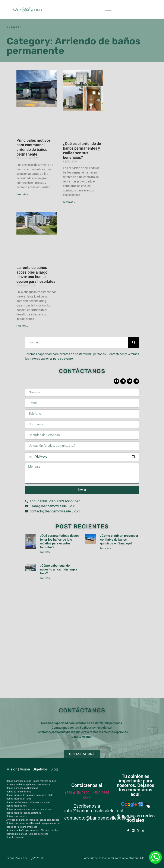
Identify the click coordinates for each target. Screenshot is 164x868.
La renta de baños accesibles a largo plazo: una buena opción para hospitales (36, 274)
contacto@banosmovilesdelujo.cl (61, 732)
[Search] (134, 342)
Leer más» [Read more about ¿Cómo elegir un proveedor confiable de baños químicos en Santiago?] (105, 548)
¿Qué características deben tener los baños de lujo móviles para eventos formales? (59, 541)
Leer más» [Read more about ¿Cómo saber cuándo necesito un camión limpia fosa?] (45, 578)
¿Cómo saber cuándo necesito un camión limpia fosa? (59, 569)
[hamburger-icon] (108, 9)
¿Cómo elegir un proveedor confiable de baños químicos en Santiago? (119, 540)
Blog (54, 769)
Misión (12, 769)
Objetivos (40, 769)
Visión (25, 769)
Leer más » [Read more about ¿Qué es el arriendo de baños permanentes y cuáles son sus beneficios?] (69, 202)
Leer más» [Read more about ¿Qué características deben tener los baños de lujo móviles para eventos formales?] (45, 552)
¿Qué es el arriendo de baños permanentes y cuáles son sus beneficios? (82, 150)
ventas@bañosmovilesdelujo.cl (91, 728)
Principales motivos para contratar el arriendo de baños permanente (34, 147)
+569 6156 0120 (77, 793)
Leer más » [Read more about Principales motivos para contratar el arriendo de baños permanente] (22, 194)
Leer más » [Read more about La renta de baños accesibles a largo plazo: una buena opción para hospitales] (22, 326)
